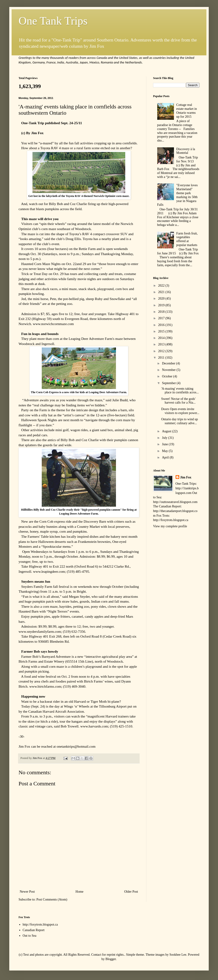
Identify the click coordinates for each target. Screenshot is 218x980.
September (169, 383)
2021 (162, 292)
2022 (162, 286)
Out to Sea (30, 936)
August (167, 431)
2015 (162, 331)
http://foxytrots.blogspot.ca (40, 925)
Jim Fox (186, 477)
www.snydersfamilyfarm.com (40, 631)
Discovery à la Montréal (186, 151)
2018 (162, 312)
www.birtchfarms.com (45, 686)
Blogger (111, 959)
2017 (162, 318)
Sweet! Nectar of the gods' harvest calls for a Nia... (178, 401)
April (166, 457)
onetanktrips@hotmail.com (76, 746)
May (165, 451)
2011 (162, 358)
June (165, 444)
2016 (162, 325)
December (169, 363)
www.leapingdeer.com (49, 571)
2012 (162, 351)
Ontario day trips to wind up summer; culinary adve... (180, 421)
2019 (162, 305)
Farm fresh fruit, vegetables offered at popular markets (187, 239)
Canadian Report (34, 930)
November (169, 370)
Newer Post (27, 892)
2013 (162, 344)
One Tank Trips (53, 21)
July (165, 438)
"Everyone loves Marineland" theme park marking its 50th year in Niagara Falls (178, 195)
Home (80, 892)
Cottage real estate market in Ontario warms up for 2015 (187, 111)
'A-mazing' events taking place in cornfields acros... (180, 391)
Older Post (131, 892)
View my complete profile (170, 526)
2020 (162, 299)
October (168, 376)
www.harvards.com (94, 726)
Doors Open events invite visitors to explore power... (180, 411)
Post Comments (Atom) (52, 899)
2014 (162, 338)
